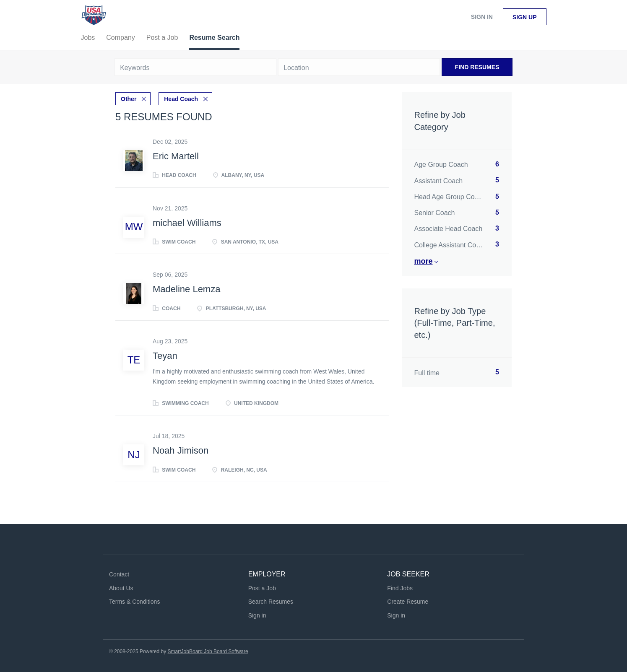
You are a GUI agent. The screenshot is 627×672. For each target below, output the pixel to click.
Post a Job (262, 588)
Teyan (165, 356)
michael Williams (187, 223)
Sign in (482, 17)
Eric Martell (176, 156)
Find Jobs (400, 588)
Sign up (525, 17)
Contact (119, 574)
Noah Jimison (181, 450)
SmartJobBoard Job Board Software (208, 651)
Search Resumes (271, 602)
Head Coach (181, 99)
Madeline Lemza (186, 289)
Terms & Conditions (134, 602)
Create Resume (408, 602)
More (424, 261)
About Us (121, 588)
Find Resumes (477, 67)
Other (129, 99)
